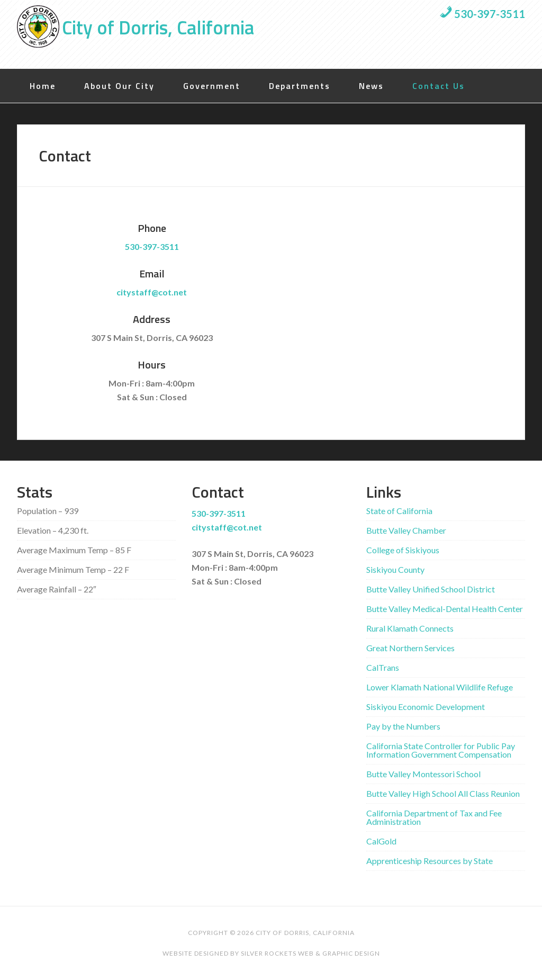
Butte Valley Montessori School (423, 774)
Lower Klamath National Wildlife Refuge (440, 687)
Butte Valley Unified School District (431, 589)
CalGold (381, 841)
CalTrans (383, 667)
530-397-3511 (482, 14)
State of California (399, 511)
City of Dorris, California (158, 27)
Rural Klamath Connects (410, 628)
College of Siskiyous (403, 550)
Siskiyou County (395, 569)
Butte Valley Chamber (406, 530)
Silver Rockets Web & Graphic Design (310, 953)
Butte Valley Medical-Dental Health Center (445, 609)
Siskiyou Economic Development (426, 707)
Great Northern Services (410, 648)
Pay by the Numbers (403, 726)
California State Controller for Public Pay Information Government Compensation (441, 750)
